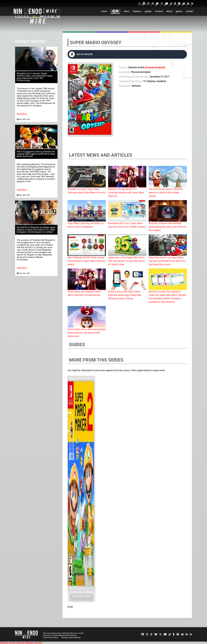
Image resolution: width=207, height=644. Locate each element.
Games (179, 11)
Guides (148, 11)
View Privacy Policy (50, 638)
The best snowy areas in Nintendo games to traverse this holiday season (166, 193)
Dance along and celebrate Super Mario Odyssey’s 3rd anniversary (84, 293)
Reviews (159, 11)
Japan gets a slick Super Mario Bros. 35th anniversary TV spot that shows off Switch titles (126, 261)
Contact (190, 11)
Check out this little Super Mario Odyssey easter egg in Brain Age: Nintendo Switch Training (125, 295)
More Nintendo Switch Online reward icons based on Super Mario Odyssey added (86, 261)
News (127, 11)
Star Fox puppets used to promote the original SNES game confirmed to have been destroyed (36, 154)
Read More (22, 114)
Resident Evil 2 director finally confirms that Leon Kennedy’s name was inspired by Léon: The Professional (35, 77)
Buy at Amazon (81, 54)
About (169, 11)
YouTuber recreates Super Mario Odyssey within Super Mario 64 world (86, 191)
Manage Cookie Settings (71, 638)
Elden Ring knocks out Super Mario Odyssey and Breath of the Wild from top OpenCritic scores (167, 261)
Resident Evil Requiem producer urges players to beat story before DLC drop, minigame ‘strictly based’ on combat (36, 230)
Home (104, 11)
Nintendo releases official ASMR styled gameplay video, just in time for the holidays (168, 227)
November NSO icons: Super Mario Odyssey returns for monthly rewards (127, 225)
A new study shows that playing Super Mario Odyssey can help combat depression (87, 333)
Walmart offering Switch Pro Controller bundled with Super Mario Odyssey (126, 193)
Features (137, 11)
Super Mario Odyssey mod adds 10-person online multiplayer (86, 225)
